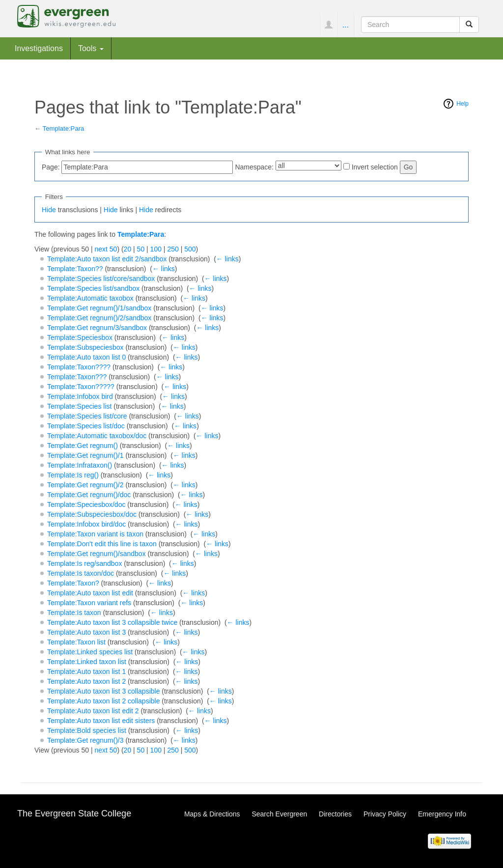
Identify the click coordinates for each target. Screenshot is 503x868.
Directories (335, 814)
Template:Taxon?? (75, 269)
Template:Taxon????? (81, 387)
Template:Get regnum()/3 (85, 740)
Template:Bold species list (87, 730)
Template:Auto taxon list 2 (86, 681)
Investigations (39, 48)
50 (141, 249)
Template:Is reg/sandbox (85, 563)
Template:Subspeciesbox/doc (92, 514)
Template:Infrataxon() (80, 465)
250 (173, 249)
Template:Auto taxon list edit (90, 593)
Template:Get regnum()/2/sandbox (99, 318)
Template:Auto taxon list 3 (86, 632)
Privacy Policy (385, 814)
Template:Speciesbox (80, 337)
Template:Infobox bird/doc (86, 524)
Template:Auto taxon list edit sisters (101, 721)
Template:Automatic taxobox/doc (97, 436)
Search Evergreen (279, 814)
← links (227, 259)
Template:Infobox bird (80, 396)
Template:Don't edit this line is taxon (102, 544)
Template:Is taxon (74, 613)
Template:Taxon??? (77, 377)
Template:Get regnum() (83, 446)
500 (190, 249)
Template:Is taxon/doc (81, 573)
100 (156, 249)
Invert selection (375, 167)
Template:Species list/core (87, 416)
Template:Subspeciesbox (85, 347)
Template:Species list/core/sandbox (101, 279)
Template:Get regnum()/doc (89, 495)
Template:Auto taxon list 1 (86, 672)
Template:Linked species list (90, 652)
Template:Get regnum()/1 (85, 455)
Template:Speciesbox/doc (86, 504)
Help (462, 104)
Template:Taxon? (73, 583)
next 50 (106, 249)
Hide (49, 210)
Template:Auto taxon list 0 (86, 357)
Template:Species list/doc (86, 426)
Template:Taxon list (76, 642)
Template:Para (64, 128)
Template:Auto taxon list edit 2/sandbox (107, 259)
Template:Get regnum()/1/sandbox (99, 308)
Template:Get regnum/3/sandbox (97, 328)
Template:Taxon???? (79, 367)
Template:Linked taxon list (87, 662)
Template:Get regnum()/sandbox (97, 554)
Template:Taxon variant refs (89, 603)
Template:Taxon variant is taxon (95, 534)
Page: (51, 167)
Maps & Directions (212, 814)
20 (128, 249)
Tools (91, 48)
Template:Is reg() (73, 475)
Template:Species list (80, 406)
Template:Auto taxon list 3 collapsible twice (112, 622)
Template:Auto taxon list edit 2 (93, 711)
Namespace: (254, 167)
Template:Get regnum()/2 (85, 485)
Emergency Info (442, 814)
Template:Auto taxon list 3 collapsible (104, 691)
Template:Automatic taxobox (90, 298)
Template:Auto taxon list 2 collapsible (104, 701)
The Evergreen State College (74, 813)
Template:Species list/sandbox (93, 288)
